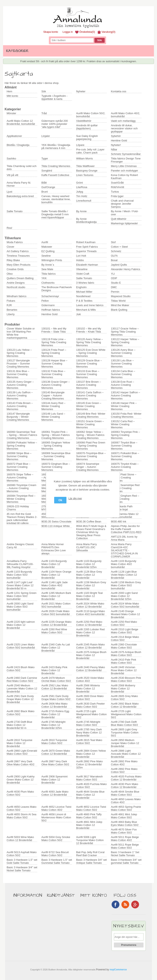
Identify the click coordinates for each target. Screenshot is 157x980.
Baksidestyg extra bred (20, 196)
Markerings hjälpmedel (124, 223)
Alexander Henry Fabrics (125, 269)
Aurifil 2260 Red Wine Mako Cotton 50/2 (54, 631)
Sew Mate (47, 269)
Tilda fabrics (48, 274)
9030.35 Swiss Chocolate (56, 522)
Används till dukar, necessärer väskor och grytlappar (124, 128)
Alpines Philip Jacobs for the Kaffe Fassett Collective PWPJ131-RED (126, 529)
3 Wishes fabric (85, 283)
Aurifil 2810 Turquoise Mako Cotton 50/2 (54, 742)
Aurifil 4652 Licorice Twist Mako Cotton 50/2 (91, 808)
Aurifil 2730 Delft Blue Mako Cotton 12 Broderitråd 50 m (19, 725)
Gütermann (48, 305)
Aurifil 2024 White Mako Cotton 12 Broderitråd (90, 605)
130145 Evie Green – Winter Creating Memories (89, 406)
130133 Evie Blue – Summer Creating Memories (88, 374)
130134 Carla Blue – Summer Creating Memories (123, 374)
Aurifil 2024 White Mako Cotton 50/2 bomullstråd (125, 605)
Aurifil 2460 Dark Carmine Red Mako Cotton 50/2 (22, 679)
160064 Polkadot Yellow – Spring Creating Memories (22, 446)
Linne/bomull (84, 201)
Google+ (135, 904)
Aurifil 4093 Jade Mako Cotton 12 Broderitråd (55, 793)
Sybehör (116, 136)
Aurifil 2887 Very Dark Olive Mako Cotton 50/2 (55, 763)
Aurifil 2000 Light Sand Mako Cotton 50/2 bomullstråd (20, 607)
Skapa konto (51, 32)
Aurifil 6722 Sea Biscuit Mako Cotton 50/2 (55, 854)
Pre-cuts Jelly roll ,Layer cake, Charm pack (90, 151)
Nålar (114, 149)
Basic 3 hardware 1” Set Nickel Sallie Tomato (125, 854)
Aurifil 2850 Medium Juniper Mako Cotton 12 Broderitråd (125, 743)
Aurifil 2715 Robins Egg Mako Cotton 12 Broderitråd (55, 714)
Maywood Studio (121, 296)
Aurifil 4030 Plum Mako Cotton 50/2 (20, 793)
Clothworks (48, 283)
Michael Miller (84, 292)
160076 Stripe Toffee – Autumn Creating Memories (20, 478)
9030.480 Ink (118, 522)
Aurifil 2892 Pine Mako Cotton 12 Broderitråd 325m (89, 764)
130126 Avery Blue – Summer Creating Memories (123, 353)
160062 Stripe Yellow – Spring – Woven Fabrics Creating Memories (90, 435)
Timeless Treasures (18, 256)
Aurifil (45, 242)
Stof (113, 242)
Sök (44, 91)
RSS (125, 904)
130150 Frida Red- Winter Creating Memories (126, 415)
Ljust (9, 192)
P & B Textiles (84, 301)
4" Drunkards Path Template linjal (122, 508)
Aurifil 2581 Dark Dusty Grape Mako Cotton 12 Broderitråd (20, 699)
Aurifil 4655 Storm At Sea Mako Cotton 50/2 (21, 816)
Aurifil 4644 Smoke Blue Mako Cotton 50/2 (125, 793)
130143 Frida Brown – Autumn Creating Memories (20, 406)
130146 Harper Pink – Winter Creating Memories (124, 406)
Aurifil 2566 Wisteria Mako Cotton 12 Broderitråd (88, 688)
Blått (44, 183)
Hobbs (80, 260)
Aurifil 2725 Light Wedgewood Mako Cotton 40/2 (91, 714)
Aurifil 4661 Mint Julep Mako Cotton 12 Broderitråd (89, 825)
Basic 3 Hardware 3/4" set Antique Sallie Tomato (91, 861)
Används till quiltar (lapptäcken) (87, 127)
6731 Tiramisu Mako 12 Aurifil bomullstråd (125, 515)
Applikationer (14, 136)
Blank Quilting (119, 310)
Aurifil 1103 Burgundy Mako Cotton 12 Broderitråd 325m (89, 564)
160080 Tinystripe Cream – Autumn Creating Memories (21, 488)
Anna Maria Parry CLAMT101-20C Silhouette (86, 547)
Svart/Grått (117, 183)
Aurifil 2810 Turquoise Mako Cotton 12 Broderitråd (19, 743)
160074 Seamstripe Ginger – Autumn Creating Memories (88, 467)
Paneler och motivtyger (124, 171)
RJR (9, 305)
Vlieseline (82, 269)
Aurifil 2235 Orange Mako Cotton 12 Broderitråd (56, 623)
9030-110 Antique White (56, 526)
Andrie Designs (16, 283)
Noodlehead (83, 296)
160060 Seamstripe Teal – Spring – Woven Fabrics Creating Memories (22, 435)
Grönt (79, 183)
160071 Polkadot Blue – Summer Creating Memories (125, 456)
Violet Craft (83, 274)
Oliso (10, 274)
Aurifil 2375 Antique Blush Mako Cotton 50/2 (126, 654)
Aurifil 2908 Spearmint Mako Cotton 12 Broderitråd (54, 780)
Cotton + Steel (119, 247)
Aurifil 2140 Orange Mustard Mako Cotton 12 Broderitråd (125, 614)
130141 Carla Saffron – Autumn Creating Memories (90, 395)
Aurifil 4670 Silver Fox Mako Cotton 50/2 (124, 831)
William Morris (84, 158)
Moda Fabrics (15, 242)
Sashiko (11, 158)
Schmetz (116, 251)
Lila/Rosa (82, 187)
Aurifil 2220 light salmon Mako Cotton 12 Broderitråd (21, 625)
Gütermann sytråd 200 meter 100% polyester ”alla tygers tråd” (54, 124)
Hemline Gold (119, 140)
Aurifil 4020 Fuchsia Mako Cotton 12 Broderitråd (126, 778)
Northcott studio (16, 287)
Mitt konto (12, 96)
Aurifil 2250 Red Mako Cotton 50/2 (124, 623)
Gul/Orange (48, 187)
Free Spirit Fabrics (87, 247)
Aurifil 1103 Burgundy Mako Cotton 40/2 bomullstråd (123, 564)
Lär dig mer (75, 498)
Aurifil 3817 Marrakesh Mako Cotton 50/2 (89, 778)
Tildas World (118, 301)
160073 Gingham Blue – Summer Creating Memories (56, 467)
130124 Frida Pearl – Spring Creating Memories (54, 353)
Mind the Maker (120, 305)
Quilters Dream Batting (20, 278)
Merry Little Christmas (124, 166)
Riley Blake (13, 260)
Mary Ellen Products (18, 265)
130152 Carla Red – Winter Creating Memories (123, 424)
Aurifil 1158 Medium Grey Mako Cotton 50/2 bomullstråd (126, 585)
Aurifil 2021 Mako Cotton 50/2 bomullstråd (56, 605)
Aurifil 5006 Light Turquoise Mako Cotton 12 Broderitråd (90, 840)
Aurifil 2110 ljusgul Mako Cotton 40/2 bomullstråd (90, 613)
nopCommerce (118, 970)
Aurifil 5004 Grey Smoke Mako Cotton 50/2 (56, 839)
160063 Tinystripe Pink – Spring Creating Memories (125, 435)
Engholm (81, 287)
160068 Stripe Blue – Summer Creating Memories (19, 456)
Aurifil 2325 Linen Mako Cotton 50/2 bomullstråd (21, 646)
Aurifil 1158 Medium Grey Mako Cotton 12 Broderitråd (91, 585)
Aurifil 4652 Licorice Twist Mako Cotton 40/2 (56, 808)
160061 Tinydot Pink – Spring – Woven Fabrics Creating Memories (56, 435)
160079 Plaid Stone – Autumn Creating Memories (123, 478)
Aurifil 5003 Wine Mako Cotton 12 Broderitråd (20, 839)
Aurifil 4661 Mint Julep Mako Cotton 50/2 (124, 816)
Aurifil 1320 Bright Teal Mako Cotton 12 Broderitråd (89, 596)
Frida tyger (117, 196)
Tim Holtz (82, 196)
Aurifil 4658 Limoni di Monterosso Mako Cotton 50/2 (56, 817)
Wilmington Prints (52, 260)
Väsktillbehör (84, 121)
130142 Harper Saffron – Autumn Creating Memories (125, 395)
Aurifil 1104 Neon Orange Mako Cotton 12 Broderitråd (56, 575)
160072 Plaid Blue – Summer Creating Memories (18, 467)
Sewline (46, 256)
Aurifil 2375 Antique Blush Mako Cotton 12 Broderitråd (91, 655)
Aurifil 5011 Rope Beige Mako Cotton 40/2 (125, 839)
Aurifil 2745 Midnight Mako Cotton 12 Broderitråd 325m (53, 725)
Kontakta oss (118, 91)
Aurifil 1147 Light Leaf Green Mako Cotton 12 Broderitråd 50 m (20, 585)
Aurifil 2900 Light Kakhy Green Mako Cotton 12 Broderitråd (21, 780)
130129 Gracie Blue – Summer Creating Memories (89, 364)
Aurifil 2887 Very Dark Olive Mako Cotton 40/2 (20, 763)
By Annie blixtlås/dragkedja (86, 220)
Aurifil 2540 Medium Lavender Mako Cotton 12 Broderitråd (22, 688)
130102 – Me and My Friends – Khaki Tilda (89, 330)
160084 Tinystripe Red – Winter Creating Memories (21, 499)
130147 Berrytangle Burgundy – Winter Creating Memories (18, 417)
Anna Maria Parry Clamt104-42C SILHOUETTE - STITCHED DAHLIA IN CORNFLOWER (124, 550)
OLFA (114, 256)
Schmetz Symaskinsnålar (126, 154)
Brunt (44, 192)
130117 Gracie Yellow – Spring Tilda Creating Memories (125, 332)
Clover (10, 247)
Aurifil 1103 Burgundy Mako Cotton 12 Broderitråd (54, 564)
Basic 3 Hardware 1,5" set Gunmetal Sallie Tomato (57, 861)
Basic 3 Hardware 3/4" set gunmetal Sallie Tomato (126, 861)
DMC (114, 287)
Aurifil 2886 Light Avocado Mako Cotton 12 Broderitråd (126, 754)
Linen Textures (85, 175)
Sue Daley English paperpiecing (87, 138)
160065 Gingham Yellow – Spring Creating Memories (56, 446)
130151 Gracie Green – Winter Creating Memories (90, 424)
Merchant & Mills (86, 310)
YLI (113, 274)
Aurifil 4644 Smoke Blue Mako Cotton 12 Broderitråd (90, 795)
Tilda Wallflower (85, 166)
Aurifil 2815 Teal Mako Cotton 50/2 (89, 742)
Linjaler (46, 136)
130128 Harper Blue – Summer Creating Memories (54, 364)
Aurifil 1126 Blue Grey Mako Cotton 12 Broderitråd (89, 575)
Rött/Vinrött (117, 187)
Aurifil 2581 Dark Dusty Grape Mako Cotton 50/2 (56, 698)
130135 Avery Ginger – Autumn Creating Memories (20, 385)
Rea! (9, 228)
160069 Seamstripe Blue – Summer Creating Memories (56, 456)
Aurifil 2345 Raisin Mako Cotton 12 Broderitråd (90, 646)
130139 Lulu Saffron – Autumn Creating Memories (20, 395)
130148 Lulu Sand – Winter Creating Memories (53, 417)
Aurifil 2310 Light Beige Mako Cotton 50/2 (124, 631)
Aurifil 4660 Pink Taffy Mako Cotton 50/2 (89, 816)
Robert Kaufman (86, 242)
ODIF (114, 278)
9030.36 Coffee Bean (89, 522)
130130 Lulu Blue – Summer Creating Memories (122, 364)
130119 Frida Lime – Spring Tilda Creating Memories (54, 342)
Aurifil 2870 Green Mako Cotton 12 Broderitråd (56, 752)
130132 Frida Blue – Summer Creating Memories (53, 374)
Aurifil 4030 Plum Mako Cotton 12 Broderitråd (124, 786)
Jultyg (80, 192)
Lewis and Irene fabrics (90, 305)
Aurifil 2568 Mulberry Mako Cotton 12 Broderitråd (123, 688)
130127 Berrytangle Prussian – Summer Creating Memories (18, 364)
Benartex (12, 310)
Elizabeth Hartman (87, 265)
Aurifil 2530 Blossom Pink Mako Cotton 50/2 (126, 679)
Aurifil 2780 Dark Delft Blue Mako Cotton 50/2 (124, 723)
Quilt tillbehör (119, 219)
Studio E (116, 283)
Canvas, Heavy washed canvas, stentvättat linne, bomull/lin (56, 199)
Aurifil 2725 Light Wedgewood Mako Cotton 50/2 (126, 714)
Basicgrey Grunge (87, 171)
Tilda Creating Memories (56, 166)
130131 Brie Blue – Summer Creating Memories (18, 374)
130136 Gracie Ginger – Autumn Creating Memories (56, 385)
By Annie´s (48, 265)
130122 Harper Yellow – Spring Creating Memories (125, 342)
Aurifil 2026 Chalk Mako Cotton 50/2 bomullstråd (55, 613)
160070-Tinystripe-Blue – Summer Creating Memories (91, 456)
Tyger (45, 158)
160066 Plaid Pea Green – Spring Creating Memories (91, 446)
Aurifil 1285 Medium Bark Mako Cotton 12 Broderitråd (56, 596)
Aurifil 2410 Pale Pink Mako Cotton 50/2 (123, 661)
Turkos (115, 192)
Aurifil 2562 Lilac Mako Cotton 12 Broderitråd (55, 687)
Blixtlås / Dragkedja (18, 145)
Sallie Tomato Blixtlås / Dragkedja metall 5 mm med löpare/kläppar (55, 214)
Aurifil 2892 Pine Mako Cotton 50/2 (124, 770)
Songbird (47, 171)
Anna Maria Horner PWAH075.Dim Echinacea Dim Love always (53, 549)
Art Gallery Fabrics (18, 251)
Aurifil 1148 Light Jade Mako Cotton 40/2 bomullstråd (54, 585)
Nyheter (81, 91)
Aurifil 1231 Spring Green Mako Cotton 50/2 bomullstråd (21, 596)
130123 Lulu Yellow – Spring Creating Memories (19, 353)
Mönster (11, 113)
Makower (47, 247)
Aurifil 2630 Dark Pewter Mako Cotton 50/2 (90, 705)
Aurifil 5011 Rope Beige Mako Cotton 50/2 (125, 846)
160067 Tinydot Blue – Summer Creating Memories (124, 446)
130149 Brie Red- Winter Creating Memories (91, 415)
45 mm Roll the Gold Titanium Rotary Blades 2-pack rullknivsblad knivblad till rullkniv (22, 519)
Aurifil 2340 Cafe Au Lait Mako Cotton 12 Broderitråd (56, 648)
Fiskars (11, 301)
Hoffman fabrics (51, 310)
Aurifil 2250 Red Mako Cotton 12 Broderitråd (89, 623)
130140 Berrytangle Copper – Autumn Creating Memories (53, 395)
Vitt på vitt (12, 175)
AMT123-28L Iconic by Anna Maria (124, 538)
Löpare (80, 145)
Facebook (116, 904)
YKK (44, 278)
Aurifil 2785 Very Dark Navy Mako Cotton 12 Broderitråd (89, 732)
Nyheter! (116, 145)
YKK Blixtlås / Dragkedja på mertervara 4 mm (56, 147)
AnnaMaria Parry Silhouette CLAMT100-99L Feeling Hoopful (20, 564)
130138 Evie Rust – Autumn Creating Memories (122, 385)
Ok (60, 500)
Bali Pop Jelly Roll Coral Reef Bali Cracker (90, 854)
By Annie (81, 211)
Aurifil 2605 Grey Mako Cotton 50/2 (124, 698)
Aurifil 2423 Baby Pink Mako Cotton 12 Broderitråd (54, 670)
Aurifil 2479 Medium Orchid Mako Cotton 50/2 (56, 679)
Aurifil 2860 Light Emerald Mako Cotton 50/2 (22, 752)
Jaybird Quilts (119, 265)
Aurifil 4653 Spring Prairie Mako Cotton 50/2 (126, 808)
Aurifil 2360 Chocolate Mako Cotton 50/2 (124, 646)
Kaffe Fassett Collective (55, 175)
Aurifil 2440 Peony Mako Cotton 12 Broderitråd (90, 669)
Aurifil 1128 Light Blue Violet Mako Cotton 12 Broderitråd (124, 575)
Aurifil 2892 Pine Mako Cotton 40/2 (124, 763)
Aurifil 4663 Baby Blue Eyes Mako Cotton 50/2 (125, 823)
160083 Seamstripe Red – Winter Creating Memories (125, 488)
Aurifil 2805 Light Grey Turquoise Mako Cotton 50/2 (125, 732)
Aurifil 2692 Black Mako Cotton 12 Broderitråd (125, 705)
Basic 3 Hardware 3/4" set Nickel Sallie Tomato (22, 869)
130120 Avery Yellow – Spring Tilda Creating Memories (89, 342)
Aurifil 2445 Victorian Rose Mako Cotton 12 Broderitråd (124, 670)
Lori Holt (81, 256)
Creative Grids (15, 269)
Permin (115, 292)
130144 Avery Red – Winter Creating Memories (53, 406)
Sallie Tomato (15, 211)
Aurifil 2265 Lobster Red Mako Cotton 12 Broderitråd (90, 632)
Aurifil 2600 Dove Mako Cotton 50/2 (90, 698)
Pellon (45, 301)
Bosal (114, 260)
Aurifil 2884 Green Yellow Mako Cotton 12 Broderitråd (91, 754)
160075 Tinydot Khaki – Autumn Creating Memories (125, 467)
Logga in (68, 32)
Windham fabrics (16, 296)
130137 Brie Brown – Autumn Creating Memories (88, 385)
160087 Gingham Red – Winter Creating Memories (125, 499)
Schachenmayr (50, 296)
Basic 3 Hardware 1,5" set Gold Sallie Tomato (22, 861)
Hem (9, 91)
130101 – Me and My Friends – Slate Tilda (54, 330)
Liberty (11, 314)
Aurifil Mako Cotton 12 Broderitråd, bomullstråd (21, 122)
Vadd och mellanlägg (123, 121)
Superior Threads (86, 251)
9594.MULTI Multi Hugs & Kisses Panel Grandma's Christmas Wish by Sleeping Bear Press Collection (91, 532)
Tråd (44, 113)
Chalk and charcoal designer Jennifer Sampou (122, 204)
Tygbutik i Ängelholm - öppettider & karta (54, 97)
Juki (78, 314)
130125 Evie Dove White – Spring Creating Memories (91, 353)
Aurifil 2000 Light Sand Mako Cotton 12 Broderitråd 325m (124, 596)
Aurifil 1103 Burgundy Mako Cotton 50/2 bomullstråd (19, 575)
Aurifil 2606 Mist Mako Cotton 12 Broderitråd (54, 705)
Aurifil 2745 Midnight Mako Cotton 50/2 (88, 723)
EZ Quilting (48, 251)
